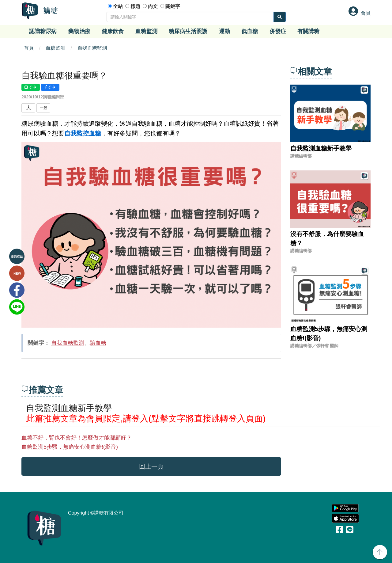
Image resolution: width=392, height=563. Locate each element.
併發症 (278, 31)
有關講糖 (308, 31)
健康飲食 (113, 31)
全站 (118, 6)
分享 (31, 87)
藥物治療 (79, 31)
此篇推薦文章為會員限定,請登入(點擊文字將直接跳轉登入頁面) (146, 418)
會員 (366, 13)
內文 (153, 6)
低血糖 (250, 31)
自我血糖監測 (92, 48)
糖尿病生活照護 (188, 31)
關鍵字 (173, 6)
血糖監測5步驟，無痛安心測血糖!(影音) (70, 447)
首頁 (29, 48)
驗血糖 (98, 343)
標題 (135, 6)
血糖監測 (146, 31)
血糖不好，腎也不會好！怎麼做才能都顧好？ (77, 438)
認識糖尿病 (43, 31)
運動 (224, 31)
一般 (43, 108)
